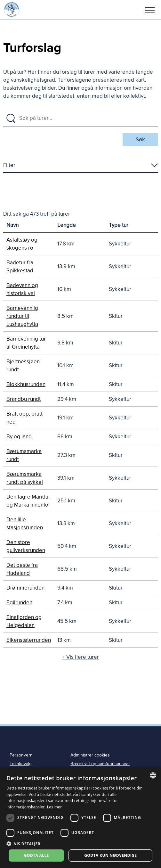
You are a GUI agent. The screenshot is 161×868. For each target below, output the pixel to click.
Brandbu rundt (24, 399)
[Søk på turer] (87, 118)
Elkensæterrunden (29, 640)
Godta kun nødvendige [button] (110, 855)
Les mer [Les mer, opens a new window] (55, 807)
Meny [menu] (150, 10)
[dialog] (80, 818)
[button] (150, 10)
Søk (140, 140)
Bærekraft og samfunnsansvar (100, 764)
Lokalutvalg (21, 764)
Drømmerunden (25, 588)
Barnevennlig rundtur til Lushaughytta (22, 316)
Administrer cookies (90, 755)
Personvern (21, 755)
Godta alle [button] (36, 855)
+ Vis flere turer (81, 657)
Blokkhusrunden (26, 384)
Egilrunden (19, 603)
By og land (19, 437)
